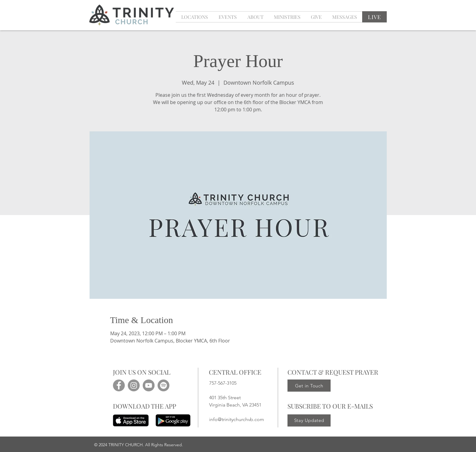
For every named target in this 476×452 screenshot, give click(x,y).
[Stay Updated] (309, 420)
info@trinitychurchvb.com (237, 419)
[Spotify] (163, 385)
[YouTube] (149, 385)
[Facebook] (119, 385)
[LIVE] (374, 17)
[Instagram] (134, 385)
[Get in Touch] (309, 386)
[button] (228, 17)
